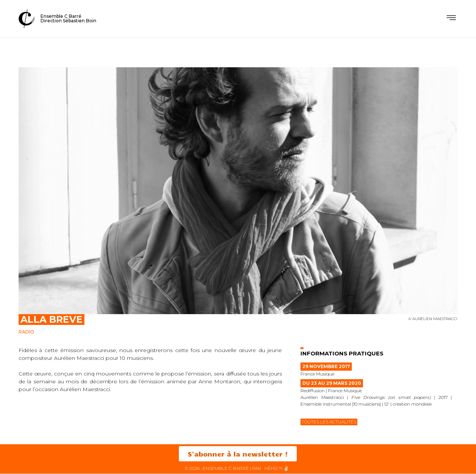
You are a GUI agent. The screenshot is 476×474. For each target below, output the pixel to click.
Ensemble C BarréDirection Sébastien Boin (68, 18)
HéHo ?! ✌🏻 (277, 469)
